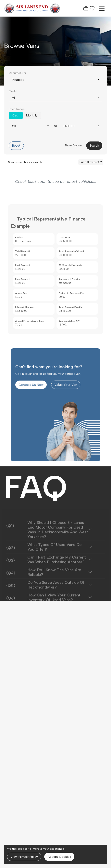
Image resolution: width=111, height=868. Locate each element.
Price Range (17, 109)
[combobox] (55, 80)
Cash (16, 115)
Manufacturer (17, 73)
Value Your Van (64, 397)
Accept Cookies (59, 857)
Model (13, 91)
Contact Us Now (36, 397)
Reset (16, 146)
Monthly (32, 115)
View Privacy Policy (24, 857)
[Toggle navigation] (102, 8)
